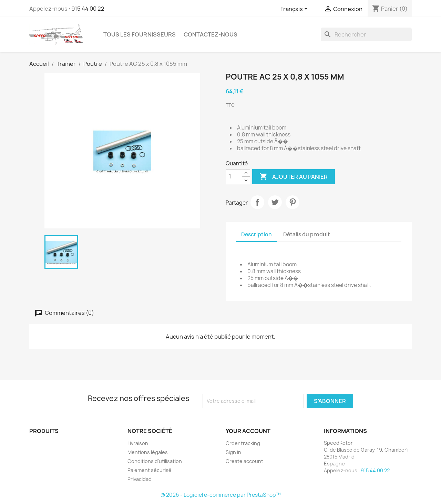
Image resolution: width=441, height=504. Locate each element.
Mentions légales (148, 452)
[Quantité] (234, 177)
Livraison (138, 443)
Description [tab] (257, 234)
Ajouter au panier (294, 177)
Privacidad (140, 479)
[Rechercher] (366, 34)
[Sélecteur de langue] (295, 9)
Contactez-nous (211, 34)
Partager (257, 202)
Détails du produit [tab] (307, 234)
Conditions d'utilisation (155, 461)
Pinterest (293, 202)
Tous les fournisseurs (140, 34)
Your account (248, 431)
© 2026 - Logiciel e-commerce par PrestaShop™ (221, 495)
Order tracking (243, 443)
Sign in (233, 452)
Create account (244, 461)
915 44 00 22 (88, 9)
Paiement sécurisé (150, 470)
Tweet (275, 202)
